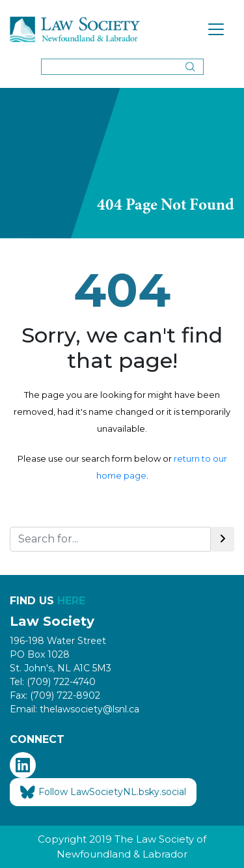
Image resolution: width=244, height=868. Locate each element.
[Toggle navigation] (216, 29)
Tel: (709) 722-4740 (53, 682)
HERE (71, 601)
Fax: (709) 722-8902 (55, 695)
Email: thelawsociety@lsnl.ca (75, 709)
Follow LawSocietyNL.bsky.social (103, 792)
